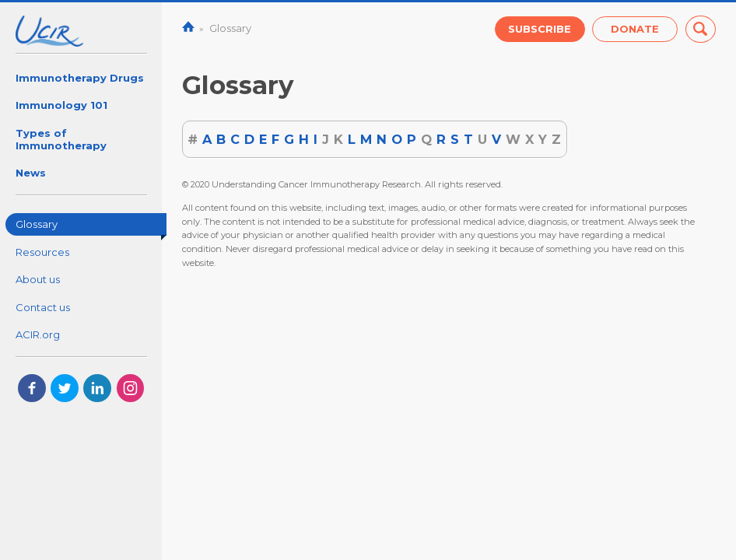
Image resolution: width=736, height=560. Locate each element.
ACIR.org (38, 334)
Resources (42, 252)
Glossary (91, 227)
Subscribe (540, 29)
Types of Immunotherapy (61, 139)
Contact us (43, 307)
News (31, 173)
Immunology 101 (61, 105)
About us (38, 279)
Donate (635, 29)
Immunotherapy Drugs (80, 78)
